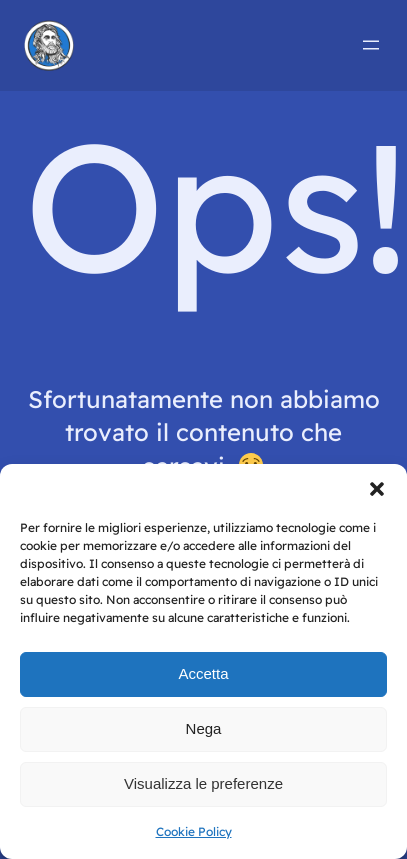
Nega (204, 728)
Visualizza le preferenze (203, 783)
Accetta (203, 673)
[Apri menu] (371, 45)
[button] (377, 489)
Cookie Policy (194, 831)
